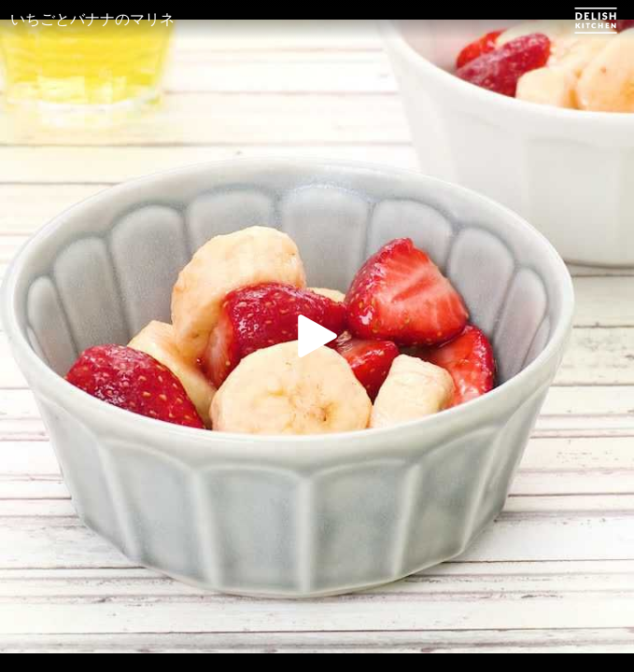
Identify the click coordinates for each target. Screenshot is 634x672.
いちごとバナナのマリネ (92, 19)
